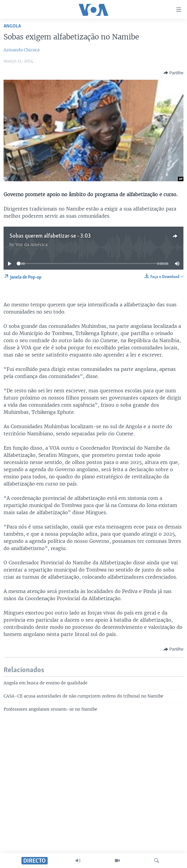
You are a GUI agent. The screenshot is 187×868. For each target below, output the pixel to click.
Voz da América (32, 245)
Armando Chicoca (22, 50)
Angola (12, 26)
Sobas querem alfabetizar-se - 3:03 (50, 236)
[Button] (173, 73)
